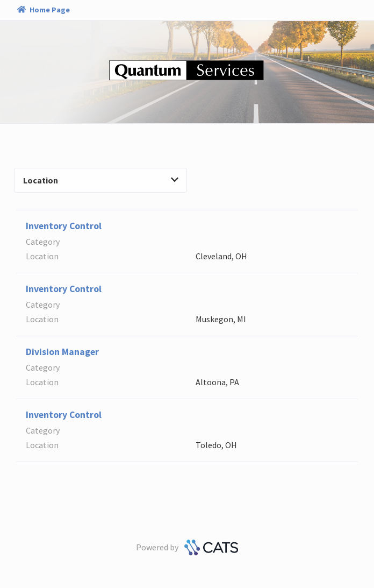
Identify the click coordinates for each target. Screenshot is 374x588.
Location (101, 180)
